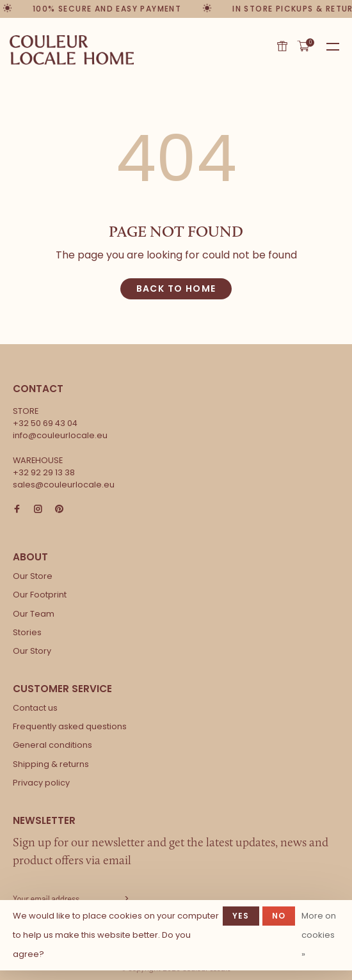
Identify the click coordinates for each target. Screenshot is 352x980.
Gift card (282, 46)
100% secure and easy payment (108, 9)
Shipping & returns (51, 764)
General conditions (52, 745)
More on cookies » (319, 935)
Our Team (34, 614)
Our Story (32, 651)
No (279, 916)
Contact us (35, 708)
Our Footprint (40, 595)
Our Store (33, 576)
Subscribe (125, 899)
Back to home (176, 288)
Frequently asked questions (70, 726)
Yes (241, 916)
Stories (27, 632)
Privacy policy (41, 783)
